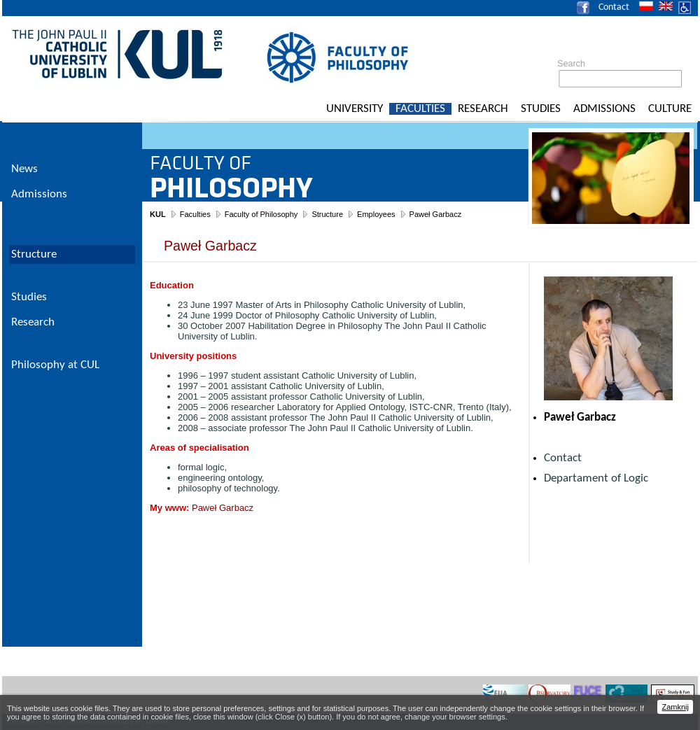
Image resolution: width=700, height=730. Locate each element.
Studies (541, 109)
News (24, 169)
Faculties (420, 109)
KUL (158, 214)
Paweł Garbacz (436, 214)
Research (483, 109)
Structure (327, 214)
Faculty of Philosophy (261, 214)
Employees (376, 214)
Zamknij (675, 707)
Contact (614, 7)
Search (571, 64)
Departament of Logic (596, 478)
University (355, 109)
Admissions (604, 109)
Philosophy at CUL (55, 365)
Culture (670, 109)
